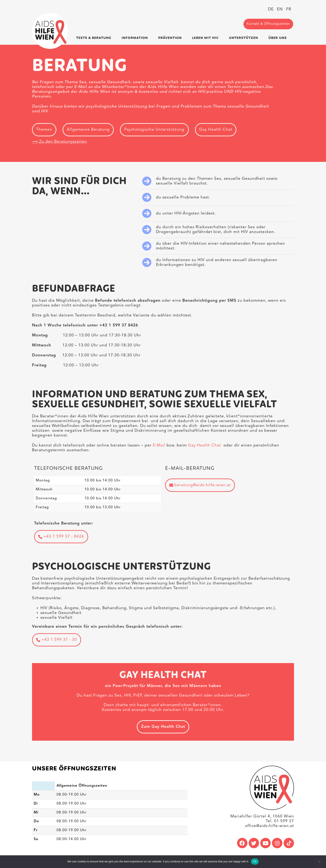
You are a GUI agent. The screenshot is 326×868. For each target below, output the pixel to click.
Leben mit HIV (206, 38)
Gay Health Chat (204, 446)
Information (136, 38)
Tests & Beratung (95, 38)
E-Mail (159, 446)
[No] (319, 863)
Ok (255, 861)
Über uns (279, 38)
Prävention (171, 38)
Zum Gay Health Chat (163, 728)
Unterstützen (244, 38)
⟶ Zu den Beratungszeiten (60, 142)
